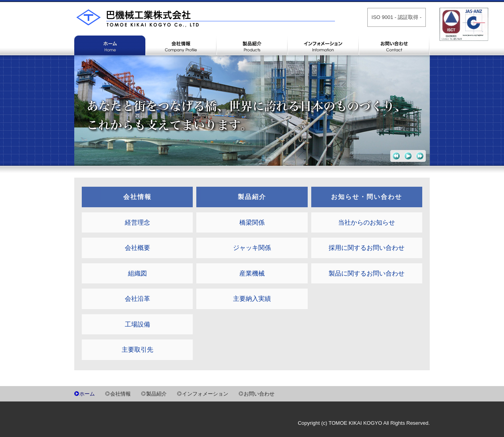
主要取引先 (137, 350)
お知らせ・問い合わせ (367, 197)
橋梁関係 (252, 222)
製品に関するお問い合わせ (367, 273)
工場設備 (137, 324)
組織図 (137, 273)
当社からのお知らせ (367, 222)
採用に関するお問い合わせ (367, 248)
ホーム (110, 63)
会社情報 (181, 63)
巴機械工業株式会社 (205, 22)
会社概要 (137, 248)
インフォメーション (323, 63)
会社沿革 (137, 299)
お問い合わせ (394, 63)
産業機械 (252, 273)
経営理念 (137, 222)
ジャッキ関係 (252, 248)
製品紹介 (252, 63)
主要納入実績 (252, 299)
